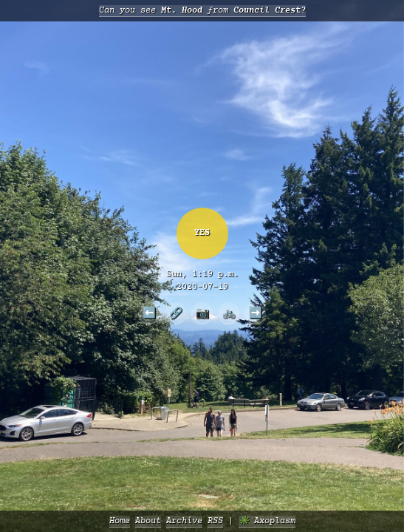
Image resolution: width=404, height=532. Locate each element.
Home (120, 521)
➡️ (256, 313)
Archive (184, 521)
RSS (215, 521)
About (148, 521)
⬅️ (149, 313)
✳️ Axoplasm (267, 521)
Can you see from (202, 11)
